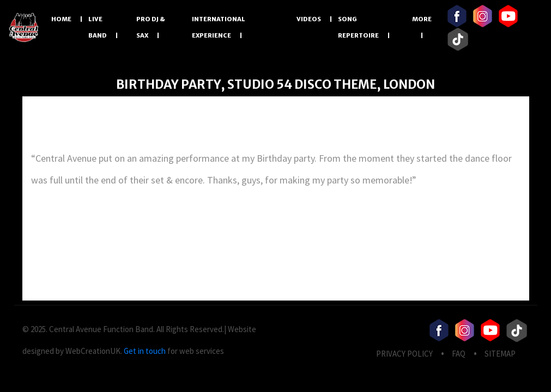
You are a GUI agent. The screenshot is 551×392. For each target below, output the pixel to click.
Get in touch (145, 351)
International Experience (219, 27)
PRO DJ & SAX (150, 27)
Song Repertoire (358, 27)
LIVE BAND (98, 27)
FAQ (459, 354)
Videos (309, 19)
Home (61, 19)
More (422, 19)
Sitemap (500, 354)
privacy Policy (404, 354)
